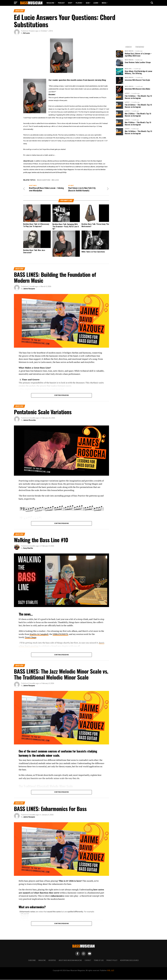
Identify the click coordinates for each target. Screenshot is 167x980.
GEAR (88, 3)
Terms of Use (99, 961)
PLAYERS (79, 3)
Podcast (61, 3)
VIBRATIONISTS (60, 634)
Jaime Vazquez (29, 289)
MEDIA (104, 3)
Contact (88, 961)
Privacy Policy (112, 961)
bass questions (44, 180)
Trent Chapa (31, 638)
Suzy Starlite (28, 548)
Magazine (50, 3)
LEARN (96, 3)
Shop (70, 3)
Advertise (52, 961)
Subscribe (32, 961)
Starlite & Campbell (39, 634)
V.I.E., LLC (111, 971)
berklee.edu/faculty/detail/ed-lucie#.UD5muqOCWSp (49, 172)
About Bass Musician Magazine (70, 961)
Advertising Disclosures (129, 961)
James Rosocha (29, 420)
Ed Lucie (26, 33)
